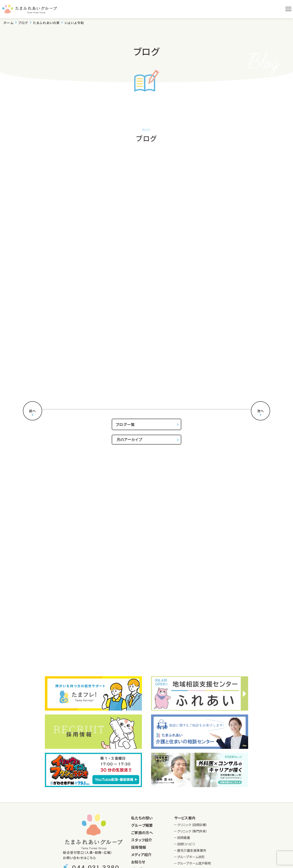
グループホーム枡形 (191, 857)
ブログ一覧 (125, 424)
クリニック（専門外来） (192, 831)
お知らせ (138, 862)
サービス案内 (185, 818)
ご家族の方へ (142, 832)
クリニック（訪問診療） (192, 825)
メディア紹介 (141, 854)
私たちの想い (142, 818)
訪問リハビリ (186, 844)
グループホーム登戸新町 (194, 863)
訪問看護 (184, 838)
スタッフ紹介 (142, 840)
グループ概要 (142, 825)
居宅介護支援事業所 (192, 850)
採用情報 (139, 847)
